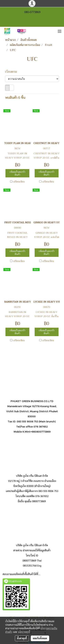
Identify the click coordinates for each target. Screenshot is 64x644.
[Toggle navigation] (60, 32)
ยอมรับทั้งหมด (40, 638)
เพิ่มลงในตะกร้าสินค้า (17, 173)
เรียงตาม (12, 72)
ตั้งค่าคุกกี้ (22, 638)
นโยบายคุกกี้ (24, 632)
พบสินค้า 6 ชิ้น (15, 98)
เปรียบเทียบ (19, 182)
